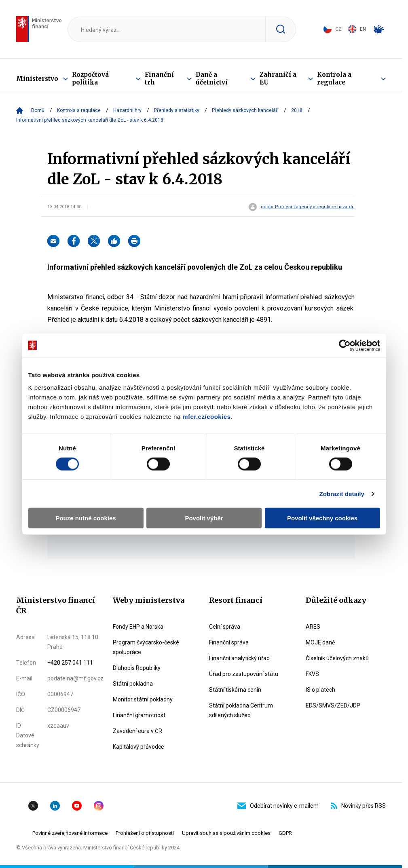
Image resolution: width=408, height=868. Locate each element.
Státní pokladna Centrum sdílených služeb (241, 710)
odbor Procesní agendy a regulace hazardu (308, 207)
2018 (297, 110)
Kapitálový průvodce (138, 747)
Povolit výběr (204, 518)
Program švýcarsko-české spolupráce (146, 647)
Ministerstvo (37, 79)
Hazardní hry (127, 110)
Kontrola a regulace (334, 78)
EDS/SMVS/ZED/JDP (333, 705)
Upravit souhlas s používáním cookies (226, 833)
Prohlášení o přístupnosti (145, 833)
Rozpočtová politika (90, 78)
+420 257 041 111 (70, 663)
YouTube (77, 806)
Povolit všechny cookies (322, 518)
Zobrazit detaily (342, 493)
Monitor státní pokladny (143, 699)
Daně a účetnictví (212, 78)
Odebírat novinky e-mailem (278, 806)
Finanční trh (159, 78)
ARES (313, 627)
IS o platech (320, 690)
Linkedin (55, 806)
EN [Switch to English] (357, 29)
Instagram (99, 806)
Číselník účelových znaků (337, 658)
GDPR (285, 833)
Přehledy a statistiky (177, 110)
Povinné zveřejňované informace (70, 833)
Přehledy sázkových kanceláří (245, 110)
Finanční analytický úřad (239, 658)
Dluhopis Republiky (137, 668)
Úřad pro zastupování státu (244, 674)
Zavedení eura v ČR (137, 731)
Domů (38, 110)
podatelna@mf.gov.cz (75, 678)
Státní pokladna (133, 684)
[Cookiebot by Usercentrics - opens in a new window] (345, 345)
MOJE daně (320, 642)
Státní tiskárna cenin (235, 690)
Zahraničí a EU (278, 78)
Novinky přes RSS (358, 806)
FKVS (312, 674)
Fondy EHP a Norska (138, 627)
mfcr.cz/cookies (206, 417)
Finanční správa (229, 642)
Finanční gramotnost (139, 715)
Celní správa (225, 627)
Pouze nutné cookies (86, 518)
